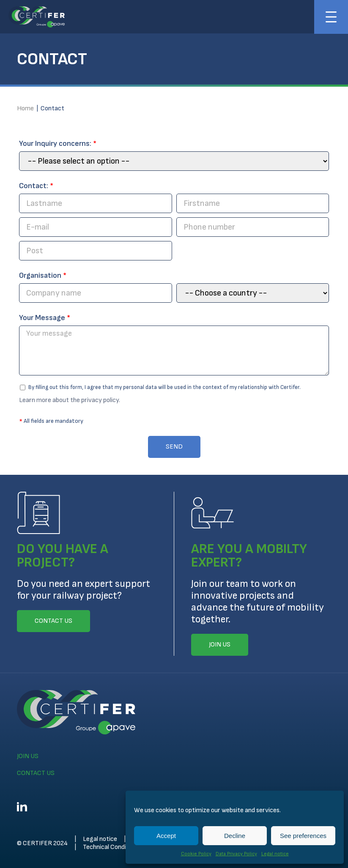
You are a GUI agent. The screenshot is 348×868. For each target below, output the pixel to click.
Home (25, 108)
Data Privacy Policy (236, 854)
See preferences (303, 836)
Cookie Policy (196, 854)
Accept (166, 836)
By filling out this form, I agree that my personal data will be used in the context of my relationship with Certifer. (160, 387)
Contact (52, 108)
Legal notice (275, 854)
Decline (235, 836)
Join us (28, 756)
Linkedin (22, 807)
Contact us (36, 773)
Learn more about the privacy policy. (70, 400)
